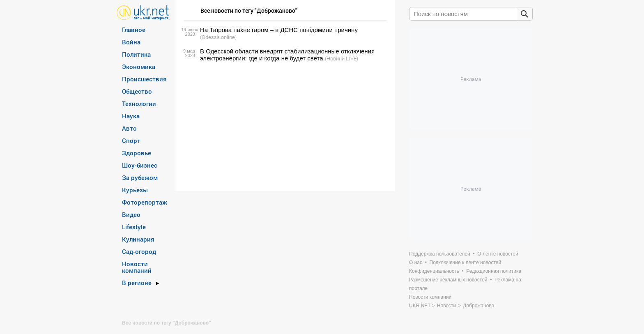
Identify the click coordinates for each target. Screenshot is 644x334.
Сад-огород (139, 251)
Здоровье (137, 153)
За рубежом (140, 177)
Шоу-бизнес (140, 165)
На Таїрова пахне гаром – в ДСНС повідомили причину (279, 30)
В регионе (137, 283)
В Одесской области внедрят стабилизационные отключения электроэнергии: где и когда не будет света (287, 55)
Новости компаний (137, 267)
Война (131, 42)
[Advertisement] (284, 127)
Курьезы (135, 190)
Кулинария (138, 239)
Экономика (139, 67)
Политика (136, 54)
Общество (137, 91)
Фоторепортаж (145, 202)
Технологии (139, 104)
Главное (134, 30)
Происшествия (144, 79)
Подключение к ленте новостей (466, 263)
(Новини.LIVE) (342, 58)
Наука (131, 116)
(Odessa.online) (218, 37)
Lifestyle (134, 227)
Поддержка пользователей (440, 254)
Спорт (131, 141)
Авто (129, 128)
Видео (131, 214)
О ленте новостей (498, 254)
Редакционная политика (494, 271)
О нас (416, 263)
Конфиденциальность (434, 271)
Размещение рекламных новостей (448, 280)
